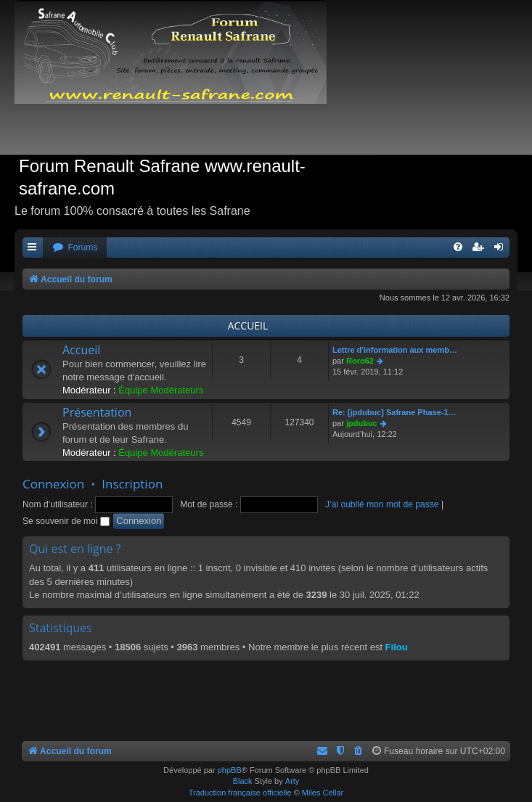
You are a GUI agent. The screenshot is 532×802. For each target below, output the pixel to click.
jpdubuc (362, 423)
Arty (292, 781)
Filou (397, 647)
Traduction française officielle (240, 793)
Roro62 (360, 361)
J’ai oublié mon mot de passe (382, 504)
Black (243, 781)
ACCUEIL (248, 326)
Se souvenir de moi (66, 521)
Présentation (97, 412)
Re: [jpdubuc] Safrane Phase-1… (394, 412)
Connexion (53, 484)
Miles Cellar (323, 793)
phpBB (230, 770)
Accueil (81, 350)
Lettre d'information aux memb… (395, 350)
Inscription (132, 484)
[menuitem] (75, 248)
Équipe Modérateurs (161, 390)
